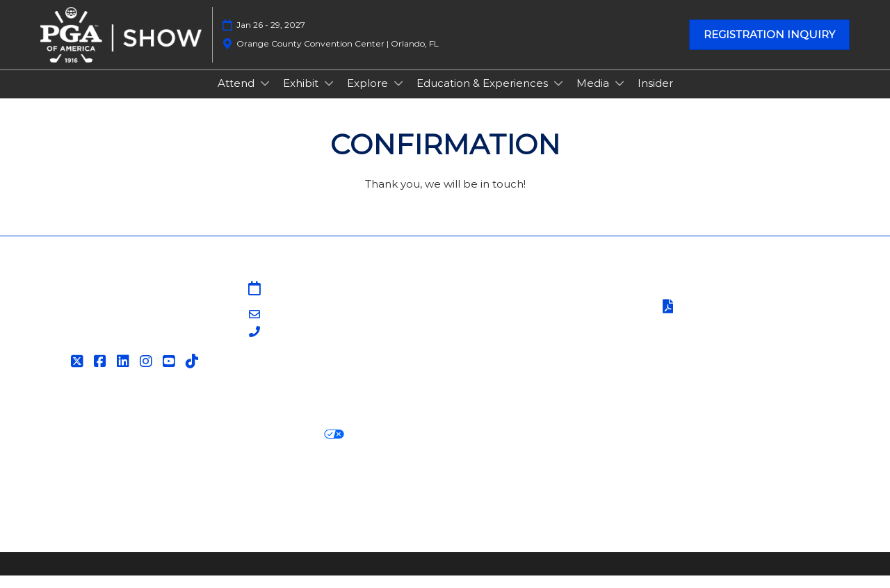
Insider (655, 96)
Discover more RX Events (110, 498)
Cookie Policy (163, 447)
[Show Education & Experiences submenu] (558, 97)
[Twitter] (79, 374)
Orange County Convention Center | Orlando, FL (338, 57)
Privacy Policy (78, 447)
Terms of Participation (729, 320)
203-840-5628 (302, 345)
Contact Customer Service (523, 387)
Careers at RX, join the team (366, 498)
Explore (369, 96)
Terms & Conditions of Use (728, 302)
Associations (485, 370)
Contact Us (483, 319)
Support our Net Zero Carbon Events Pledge (713, 498)
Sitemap (476, 302)
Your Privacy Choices (278, 447)
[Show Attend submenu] (265, 97)
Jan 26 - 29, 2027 (271, 38)
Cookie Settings (399, 447)
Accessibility (73, 515)
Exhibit (302, 96)
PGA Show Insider (500, 336)
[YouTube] (171, 374)
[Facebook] (102, 374)
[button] (769, 48)
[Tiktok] (194, 374)
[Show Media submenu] (620, 97)
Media (594, 96)
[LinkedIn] (125, 374)
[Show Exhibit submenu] (329, 97)
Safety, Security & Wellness (729, 337)
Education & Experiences (484, 96)
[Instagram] (148, 374)
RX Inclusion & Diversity (517, 498)
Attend (237, 96)
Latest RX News (235, 498)
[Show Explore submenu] (398, 97)
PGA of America (495, 353)
